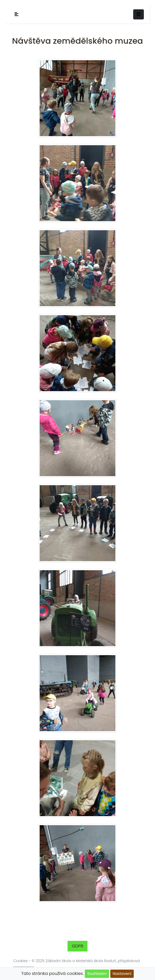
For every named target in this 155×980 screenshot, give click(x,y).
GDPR (78, 946)
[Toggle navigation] (139, 14)
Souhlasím (97, 974)
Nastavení (122, 974)
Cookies (21, 961)
